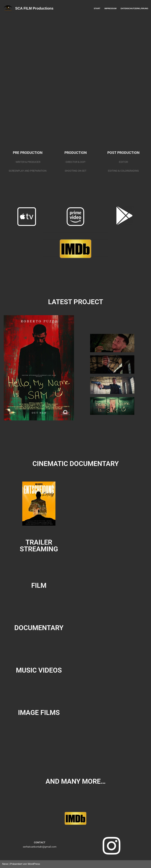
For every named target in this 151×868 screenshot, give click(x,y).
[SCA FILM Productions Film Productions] (28, 8)
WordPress (34, 864)
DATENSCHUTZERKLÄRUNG (134, 8)
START (97, 8)
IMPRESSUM (110, 8)
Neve (5, 864)
